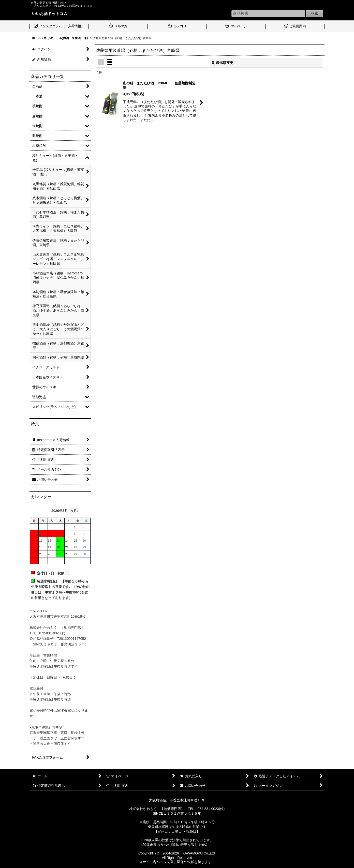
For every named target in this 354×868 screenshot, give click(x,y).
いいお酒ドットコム (50, 14)
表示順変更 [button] (222, 63)
